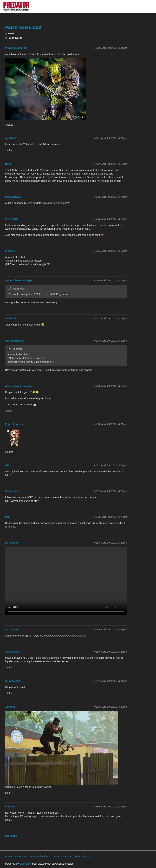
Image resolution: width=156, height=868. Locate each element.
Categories (21, 856)
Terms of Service (62, 856)
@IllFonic (10, 264)
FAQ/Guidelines (40, 856)
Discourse (25, 864)
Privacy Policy (83, 856)
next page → (13, 836)
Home (9, 856)
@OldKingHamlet (60, 294)
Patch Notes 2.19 (23, 27)
